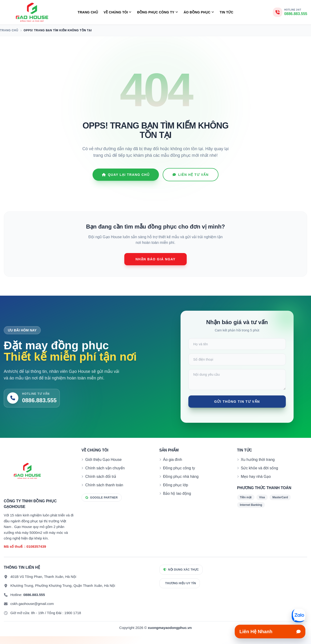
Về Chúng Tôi (117, 12)
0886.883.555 (34, 602)
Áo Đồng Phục (199, 12)
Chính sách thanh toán (104, 493)
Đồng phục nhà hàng (181, 485)
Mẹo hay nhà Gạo (256, 485)
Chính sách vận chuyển (105, 476)
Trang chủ (88, 12)
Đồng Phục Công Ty (158, 12)
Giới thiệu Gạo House (103, 468)
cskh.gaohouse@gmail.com (32, 612)
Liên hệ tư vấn (191, 175)
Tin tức (226, 12)
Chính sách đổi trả (101, 485)
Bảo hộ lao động (177, 501)
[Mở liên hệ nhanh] (299, 616)
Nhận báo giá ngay (156, 259)
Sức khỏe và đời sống (259, 476)
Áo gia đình (173, 468)
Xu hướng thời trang (258, 468)
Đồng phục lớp (176, 493)
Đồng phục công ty (179, 476)
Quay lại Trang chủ (126, 175)
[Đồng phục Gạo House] (32, 12)
